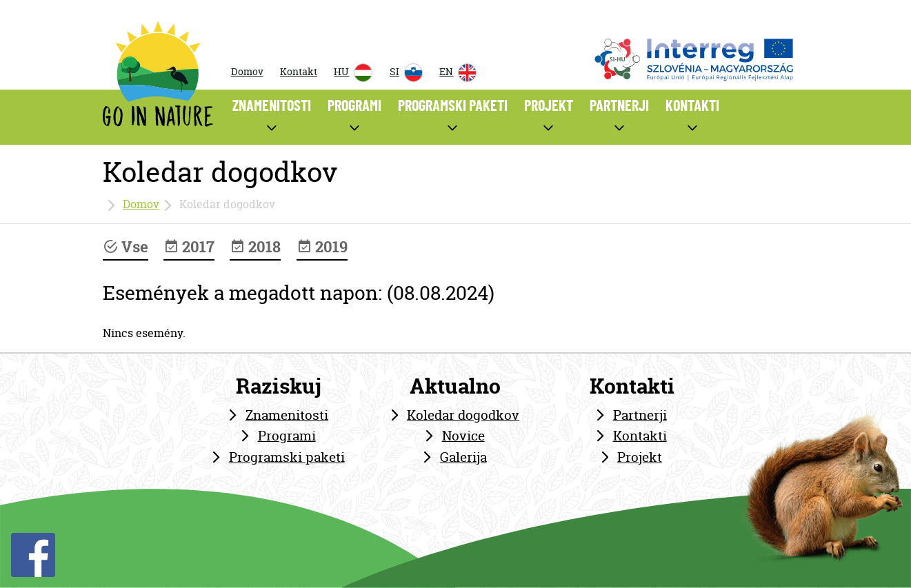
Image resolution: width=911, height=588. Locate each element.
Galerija (463, 457)
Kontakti (640, 436)
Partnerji (640, 415)
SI (406, 73)
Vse (126, 247)
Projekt (640, 457)
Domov (247, 72)
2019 (322, 247)
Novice (463, 436)
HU (353, 73)
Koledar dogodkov (463, 415)
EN (458, 73)
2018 (255, 247)
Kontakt (299, 72)
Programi (287, 436)
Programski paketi (287, 457)
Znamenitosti (287, 415)
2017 (189, 247)
